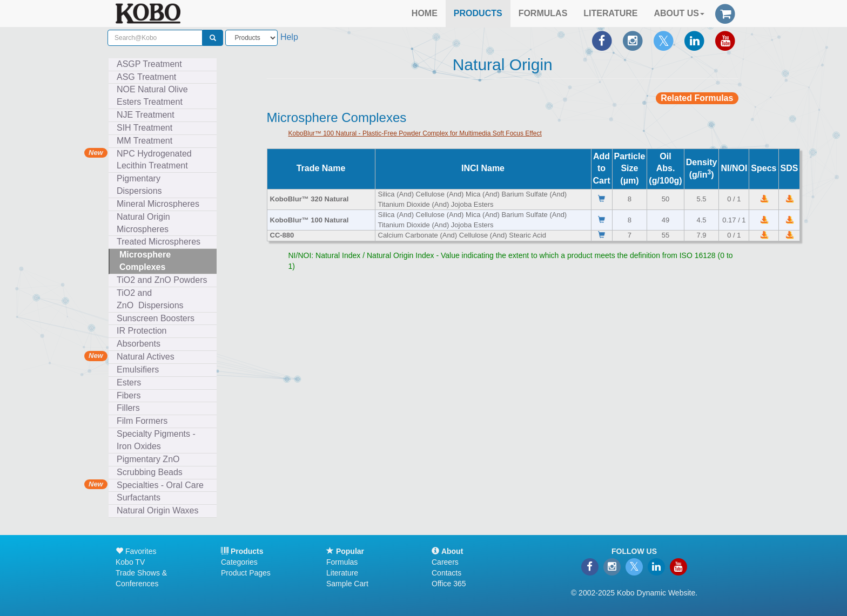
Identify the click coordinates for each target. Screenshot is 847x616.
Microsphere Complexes (145, 261)
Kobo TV (130, 562)
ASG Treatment (149, 77)
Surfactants (141, 497)
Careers (445, 562)
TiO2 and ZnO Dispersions (150, 299)
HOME (425, 13)
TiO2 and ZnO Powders (162, 280)
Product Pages (246, 573)
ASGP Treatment (149, 64)
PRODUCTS (478, 13)
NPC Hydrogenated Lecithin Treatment (154, 160)
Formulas (342, 562)
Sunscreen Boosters (158, 318)
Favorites (136, 551)
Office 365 (449, 584)
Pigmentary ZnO (148, 459)
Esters (131, 383)
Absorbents (139, 344)
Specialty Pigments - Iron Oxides (156, 440)
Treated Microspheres (161, 242)
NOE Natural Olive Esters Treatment (152, 96)
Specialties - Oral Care (160, 485)
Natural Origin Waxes (157, 510)
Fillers (131, 408)
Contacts (446, 573)
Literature (342, 573)
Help (289, 37)
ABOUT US (679, 13)
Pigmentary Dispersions (142, 185)
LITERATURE (610, 13)
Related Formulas (697, 98)
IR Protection (142, 331)
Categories (239, 562)
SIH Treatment (147, 128)
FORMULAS (543, 13)
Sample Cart (347, 584)
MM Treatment (144, 141)
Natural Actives (146, 357)
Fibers (131, 395)
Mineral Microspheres (160, 204)
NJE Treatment (148, 115)
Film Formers (142, 421)
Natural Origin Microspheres (145, 223)
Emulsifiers (140, 370)
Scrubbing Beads (152, 472)
